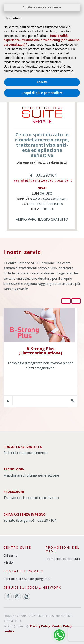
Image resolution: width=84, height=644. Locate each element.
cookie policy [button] (68, 45)
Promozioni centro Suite (63, 559)
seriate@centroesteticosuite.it (43, 180)
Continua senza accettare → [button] (42, 7)
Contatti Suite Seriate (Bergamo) (27, 579)
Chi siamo (11, 555)
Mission (9, 562)
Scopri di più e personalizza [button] (42, 93)
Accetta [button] (42, 82)
